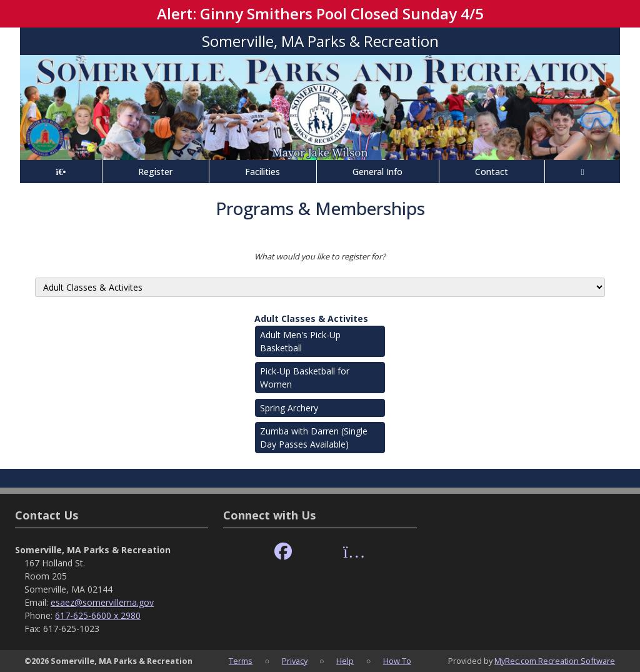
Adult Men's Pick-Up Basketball (300, 341)
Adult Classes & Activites (311, 318)
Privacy (295, 661)
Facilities (262, 172)
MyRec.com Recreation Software (555, 661)
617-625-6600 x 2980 (98, 615)
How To (397, 661)
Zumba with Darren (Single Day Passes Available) (314, 438)
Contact (492, 172)
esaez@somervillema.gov (102, 602)
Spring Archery (289, 408)
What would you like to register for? (320, 256)
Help (345, 661)
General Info (377, 172)
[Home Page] (61, 172)
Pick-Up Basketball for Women (305, 378)
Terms (241, 661)
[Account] (582, 172)
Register (155, 172)
